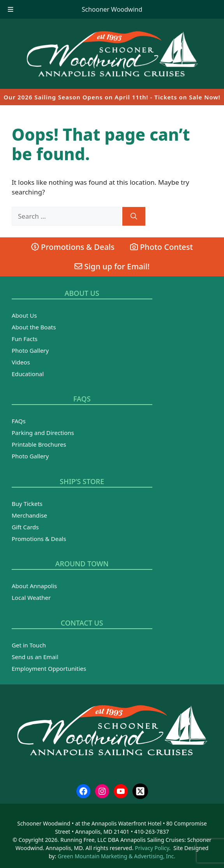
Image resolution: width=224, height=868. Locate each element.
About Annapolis (34, 586)
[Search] (134, 216)
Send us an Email (35, 657)
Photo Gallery (30, 350)
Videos (21, 362)
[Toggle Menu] (11, 9)
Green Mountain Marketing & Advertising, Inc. (116, 856)
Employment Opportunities (49, 668)
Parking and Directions (43, 433)
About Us (24, 315)
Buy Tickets (27, 504)
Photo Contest (161, 247)
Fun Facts (25, 339)
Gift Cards (25, 527)
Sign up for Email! (112, 266)
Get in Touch (29, 645)
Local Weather (31, 598)
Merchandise (29, 515)
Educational (28, 374)
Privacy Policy (152, 848)
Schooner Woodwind (112, 9)
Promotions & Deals (73, 247)
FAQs (19, 421)
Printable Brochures (39, 444)
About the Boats (34, 327)
